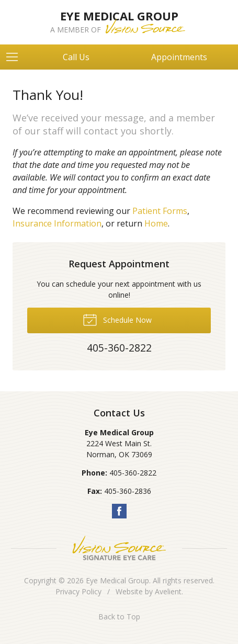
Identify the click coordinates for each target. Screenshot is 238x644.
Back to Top (119, 617)
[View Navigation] (16, 57)
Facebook (119, 511)
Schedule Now (117, 319)
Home (156, 223)
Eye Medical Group (117, 580)
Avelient (168, 591)
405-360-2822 (133, 473)
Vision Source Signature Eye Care (119, 548)
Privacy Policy (78, 591)
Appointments (179, 57)
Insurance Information (57, 223)
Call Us (76, 57)
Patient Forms (160, 211)
